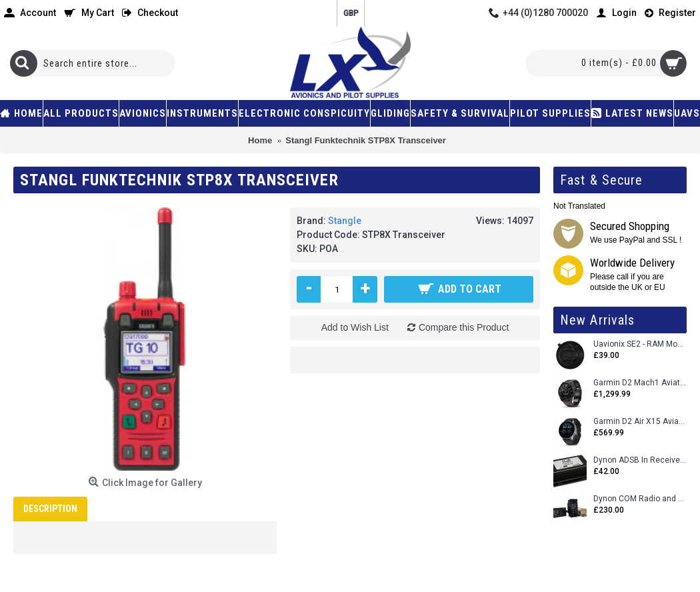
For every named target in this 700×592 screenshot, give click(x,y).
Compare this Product (464, 327)
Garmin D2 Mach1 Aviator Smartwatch (640, 383)
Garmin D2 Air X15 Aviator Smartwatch (640, 422)
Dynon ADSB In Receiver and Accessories (640, 460)
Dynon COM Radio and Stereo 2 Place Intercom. (640, 499)
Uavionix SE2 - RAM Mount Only (640, 344)
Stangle (345, 221)
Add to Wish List (355, 327)
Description (50, 509)
